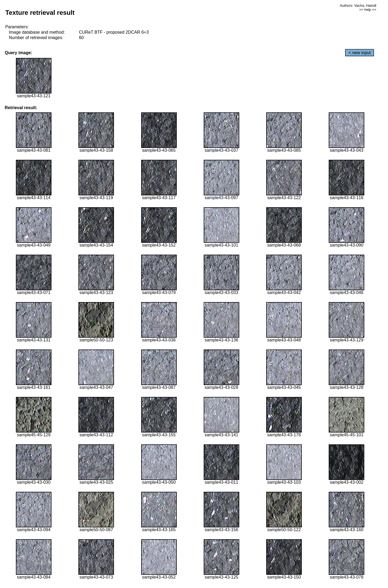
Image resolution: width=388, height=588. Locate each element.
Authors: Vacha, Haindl (358, 6)
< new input (359, 53)
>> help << (368, 10)
